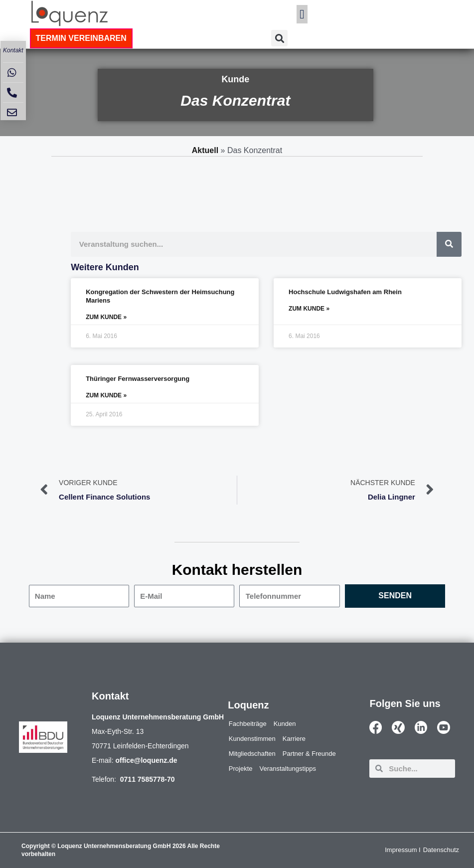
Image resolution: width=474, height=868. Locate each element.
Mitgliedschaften (252, 754)
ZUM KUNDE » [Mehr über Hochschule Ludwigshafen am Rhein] (309, 309)
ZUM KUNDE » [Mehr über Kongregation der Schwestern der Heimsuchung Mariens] (106, 317)
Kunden (285, 724)
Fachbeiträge (248, 724)
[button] (302, 14)
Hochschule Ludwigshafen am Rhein (345, 292)
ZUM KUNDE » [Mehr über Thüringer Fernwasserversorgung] (106, 395)
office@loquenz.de (146, 760)
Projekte (241, 769)
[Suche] (449, 244)
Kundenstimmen (252, 739)
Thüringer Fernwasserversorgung (138, 379)
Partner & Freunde (309, 754)
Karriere (294, 739)
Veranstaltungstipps (288, 769)
